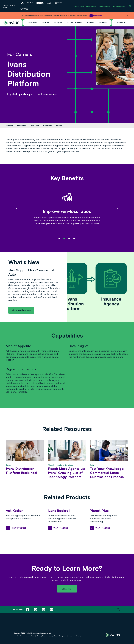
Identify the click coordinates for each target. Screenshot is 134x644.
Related (59, 125)
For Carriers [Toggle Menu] (32, 23)
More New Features (21, 310)
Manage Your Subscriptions (58, 636)
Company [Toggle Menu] (103, 23)
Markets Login (91, 6)
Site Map (20, 636)
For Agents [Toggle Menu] (58, 23)
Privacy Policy (41, 636)
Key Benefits (22, 125)
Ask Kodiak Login (119, 6)
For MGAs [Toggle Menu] (45, 23)
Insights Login (79, 6)
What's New (35, 125)
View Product (16, 528)
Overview (10, 125)
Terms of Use (30, 636)
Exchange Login (104, 6)
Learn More (96, 16)
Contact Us (121, 23)
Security (78, 636)
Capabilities (48, 125)
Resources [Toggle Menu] (91, 23)
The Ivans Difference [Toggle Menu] (74, 23)
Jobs (71, 636)
